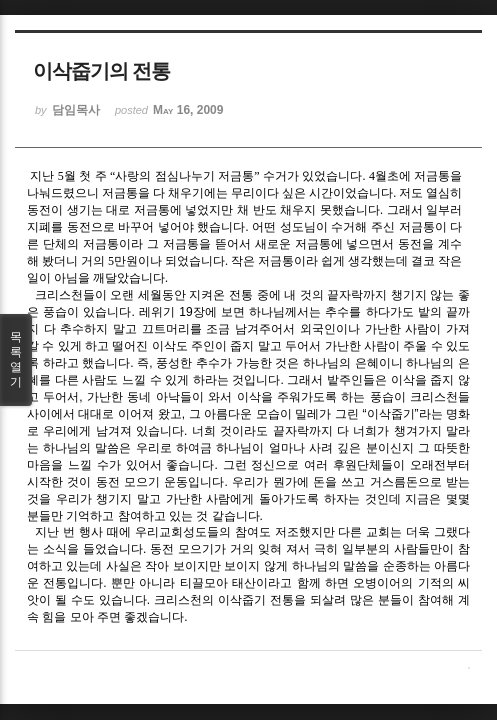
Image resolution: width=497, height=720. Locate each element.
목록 (16, 360)
